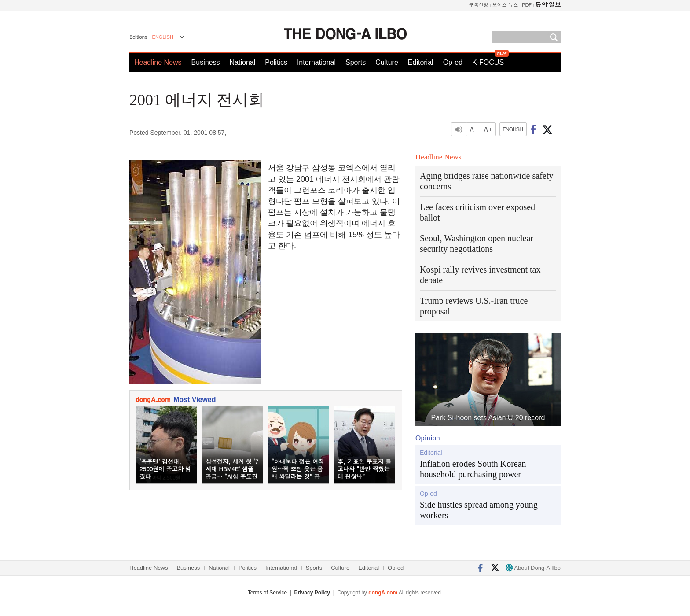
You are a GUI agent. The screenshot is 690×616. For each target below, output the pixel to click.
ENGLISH (163, 37)
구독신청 (479, 5)
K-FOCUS (488, 62)
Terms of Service (267, 593)
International (316, 62)
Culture (387, 62)
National (243, 62)
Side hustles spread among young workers (479, 510)
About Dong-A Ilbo (533, 568)
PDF (527, 5)
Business (206, 62)
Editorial (421, 62)
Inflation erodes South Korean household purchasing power (473, 469)
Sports (356, 62)
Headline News (158, 62)
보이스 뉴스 (505, 5)
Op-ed (453, 62)
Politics (276, 62)
